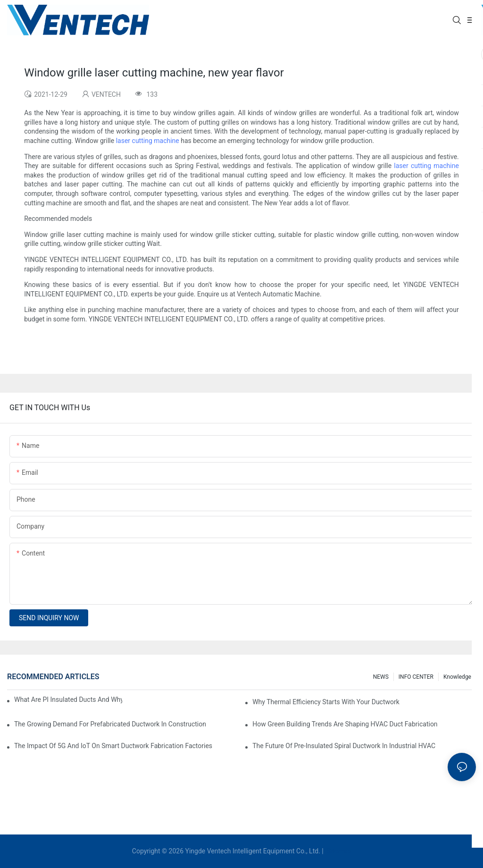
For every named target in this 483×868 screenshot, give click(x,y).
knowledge (457, 677)
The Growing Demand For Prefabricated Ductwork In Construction (110, 724)
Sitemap (338, 851)
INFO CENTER (416, 677)
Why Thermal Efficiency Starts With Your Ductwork (326, 702)
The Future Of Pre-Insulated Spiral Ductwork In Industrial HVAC (344, 746)
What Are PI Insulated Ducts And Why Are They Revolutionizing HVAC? (68, 699)
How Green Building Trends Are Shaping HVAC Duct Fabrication (345, 724)
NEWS (381, 677)
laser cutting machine (148, 141)
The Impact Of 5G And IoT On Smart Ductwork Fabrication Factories (113, 746)
